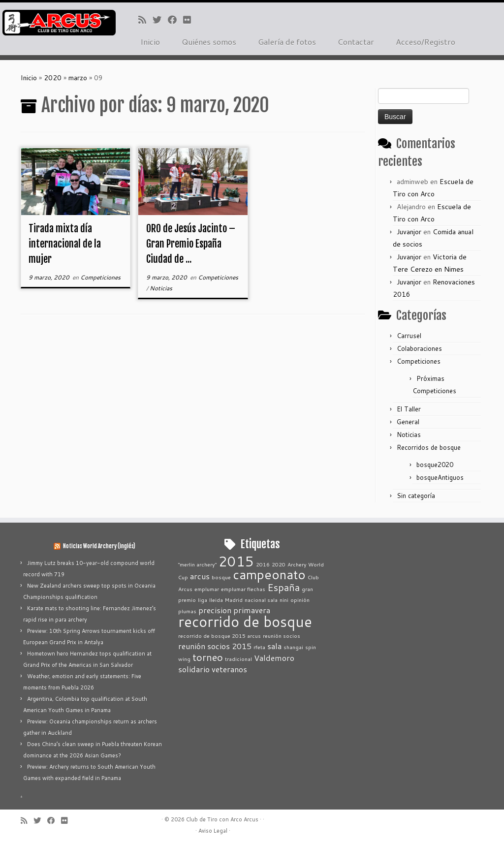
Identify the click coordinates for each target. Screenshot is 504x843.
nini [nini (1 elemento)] (284, 600)
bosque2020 (435, 465)
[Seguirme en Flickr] (190, 20)
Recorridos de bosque (429, 447)
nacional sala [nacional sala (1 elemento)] (261, 600)
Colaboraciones (419, 348)
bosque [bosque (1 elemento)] (221, 577)
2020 (53, 78)
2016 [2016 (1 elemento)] (263, 564)
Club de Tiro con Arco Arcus (222, 819)
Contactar (356, 42)
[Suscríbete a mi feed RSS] (145, 20)
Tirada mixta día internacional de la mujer (65, 244)
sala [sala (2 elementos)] (274, 646)
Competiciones (100, 277)
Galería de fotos (287, 42)
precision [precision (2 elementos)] (215, 610)
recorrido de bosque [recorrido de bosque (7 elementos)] (245, 621)
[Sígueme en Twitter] (160, 20)
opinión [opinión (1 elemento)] (300, 600)
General (408, 422)
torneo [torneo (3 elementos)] (208, 657)
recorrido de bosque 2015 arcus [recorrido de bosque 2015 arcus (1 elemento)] (220, 636)
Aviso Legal (213, 831)
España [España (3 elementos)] (283, 587)
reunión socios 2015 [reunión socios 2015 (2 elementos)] (215, 646)
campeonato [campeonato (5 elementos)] (269, 574)
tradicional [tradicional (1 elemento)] (238, 659)
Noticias (161, 288)
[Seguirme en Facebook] (175, 20)
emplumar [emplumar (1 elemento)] (207, 589)
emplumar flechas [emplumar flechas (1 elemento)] (243, 589)
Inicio (150, 42)
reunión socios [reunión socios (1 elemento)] (282, 636)
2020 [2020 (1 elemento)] (279, 564)
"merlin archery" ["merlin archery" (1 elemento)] (197, 564)
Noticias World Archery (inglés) (99, 546)
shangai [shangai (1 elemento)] (293, 647)
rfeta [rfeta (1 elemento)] (259, 647)
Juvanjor (409, 232)
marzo (78, 78)
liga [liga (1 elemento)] (203, 600)
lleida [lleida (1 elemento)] (216, 600)
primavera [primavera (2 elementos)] (252, 610)
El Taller (409, 409)
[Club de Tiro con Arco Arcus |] (59, 23)
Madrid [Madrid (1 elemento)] (234, 600)
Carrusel (409, 336)
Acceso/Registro (425, 42)
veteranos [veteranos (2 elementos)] (229, 669)
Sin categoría (416, 496)
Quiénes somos (209, 42)
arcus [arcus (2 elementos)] (200, 576)
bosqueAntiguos (440, 477)
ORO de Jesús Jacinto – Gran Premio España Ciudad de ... (191, 244)
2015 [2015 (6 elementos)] (236, 561)
